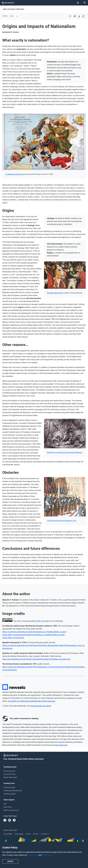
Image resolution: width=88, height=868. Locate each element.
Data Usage (19, 834)
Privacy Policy (48, 855)
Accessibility (8, 834)
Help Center (8, 807)
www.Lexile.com (61, 745)
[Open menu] (85, 3)
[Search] (77, 3)
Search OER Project (10, 777)
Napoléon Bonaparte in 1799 (57, 293)
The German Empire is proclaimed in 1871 (62, 521)
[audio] (70, 16)
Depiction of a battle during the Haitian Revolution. (65, 452)
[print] (75, 16)
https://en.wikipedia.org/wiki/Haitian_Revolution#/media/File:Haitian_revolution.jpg (36, 659)
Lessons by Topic (10, 774)
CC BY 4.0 (39, 621)
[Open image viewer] (44, 142)
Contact (45, 834)
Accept (10, 861)
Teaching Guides (9, 787)
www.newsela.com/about (41, 706)
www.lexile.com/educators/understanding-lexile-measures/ (32, 701)
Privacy (36, 834)
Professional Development (13, 791)
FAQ (5, 804)
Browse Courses (9, 771)
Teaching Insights (10, 794)
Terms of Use (33, 855)
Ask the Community (11, 810)
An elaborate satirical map (14, 174)
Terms (28, 834)
